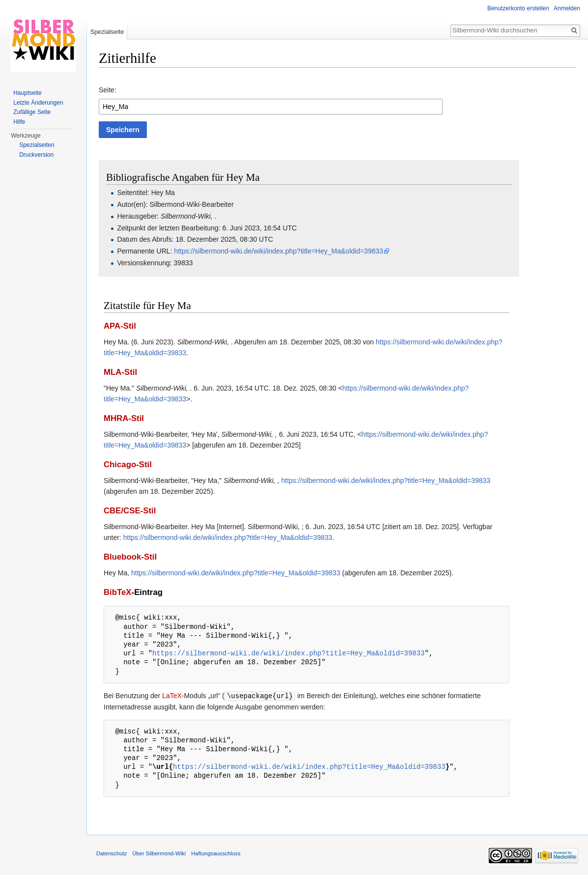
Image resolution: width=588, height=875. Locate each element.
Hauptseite (27, 93)
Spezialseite (107, 32)
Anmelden (567, 8)
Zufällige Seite (32, 112)
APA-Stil (120, 326)
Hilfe (19, 122)
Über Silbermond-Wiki (159, 853)
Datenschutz (112, 853)
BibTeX (118, 592)
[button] (123, 130)
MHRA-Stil (124, 418)
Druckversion (36, 155)
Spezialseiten (37, 145)
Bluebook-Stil (130, 557)
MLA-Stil (120, 372)
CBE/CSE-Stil (130, 511)
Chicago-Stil (128, 465)
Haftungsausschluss (216, 853)
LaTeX (172, 696)
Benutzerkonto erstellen (518, 8)
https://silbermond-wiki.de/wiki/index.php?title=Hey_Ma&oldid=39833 (279, 251)
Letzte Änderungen (38, 103)
